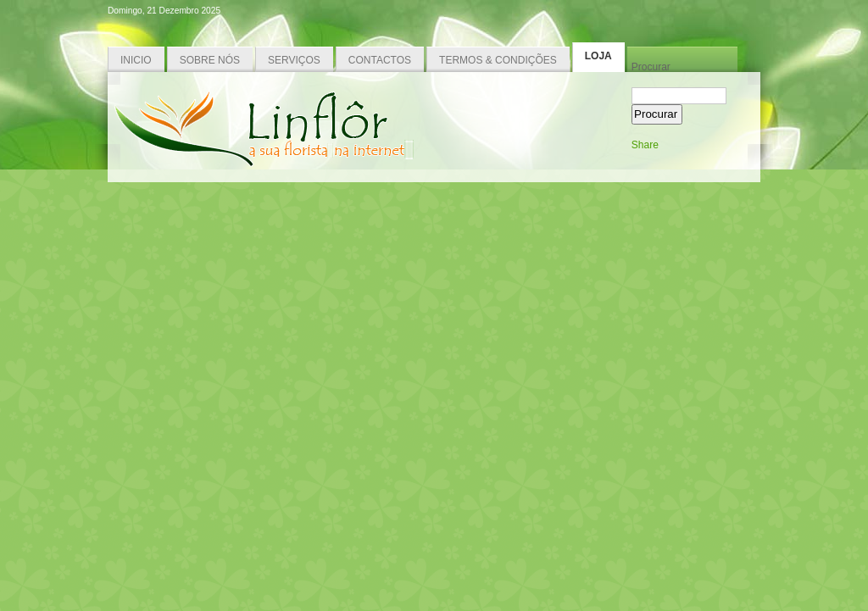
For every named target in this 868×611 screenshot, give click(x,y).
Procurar (651, 67)
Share (645, 145)
